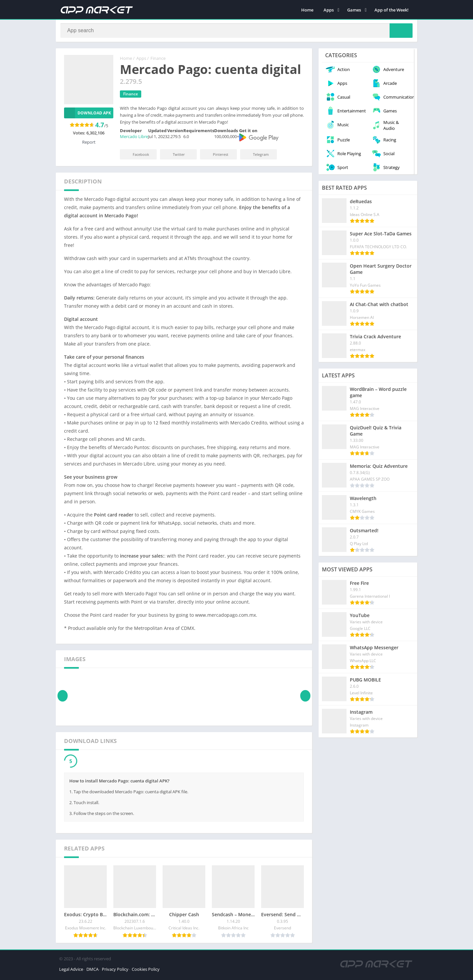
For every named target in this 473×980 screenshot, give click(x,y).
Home (307, 10)
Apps (329, 10)
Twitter (174, 157)
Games (354, 10)
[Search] (236, 32)
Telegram (256, 157)
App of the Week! (392, 10)
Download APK (88, 115)
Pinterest (216, 157)
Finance (158, 61)
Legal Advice (71, 971)
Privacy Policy (115, 971)
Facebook (136, 157)
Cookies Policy (146, 971)
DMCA (92, 971)
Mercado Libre (134, 139)
